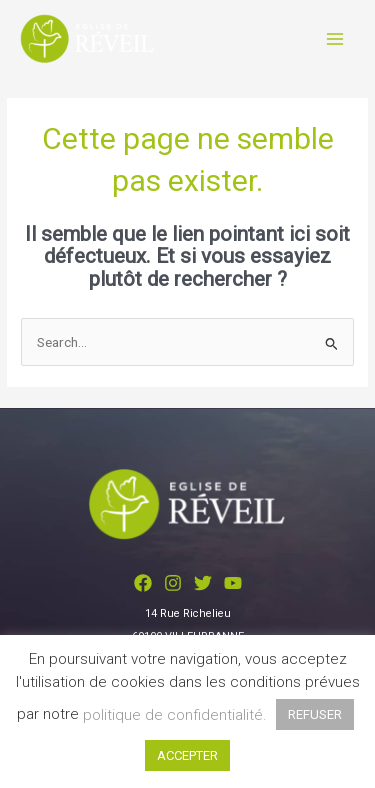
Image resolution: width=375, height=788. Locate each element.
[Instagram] (173, 583)
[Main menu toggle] (335, 38)
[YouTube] (233, 583)
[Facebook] (143, 583)
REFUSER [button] (315, 714)
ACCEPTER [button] (187, 755)
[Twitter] (203, 583)
